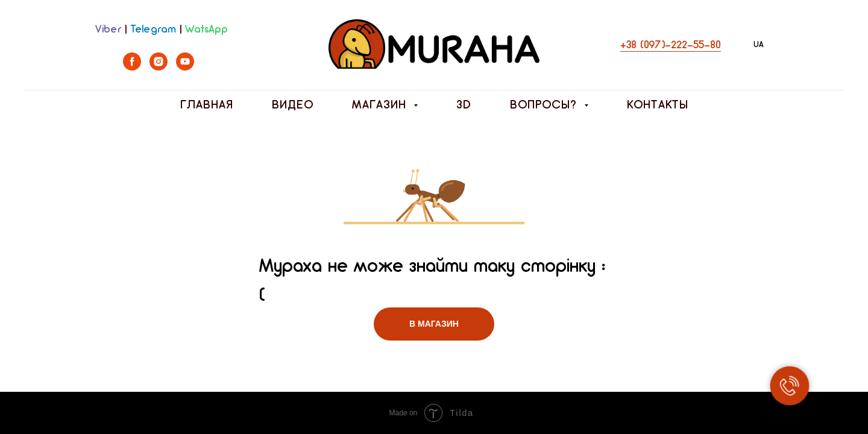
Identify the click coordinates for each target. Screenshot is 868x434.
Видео (293, 105)
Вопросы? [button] (546, 105)
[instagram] (159, 67)
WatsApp (206, 30)
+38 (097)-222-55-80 (671, 46)
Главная (207, 105)
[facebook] (132, 67)
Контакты (658, 105)
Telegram (153, 30)
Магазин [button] (381, 105)
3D (464, 105)
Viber (108, 30)
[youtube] (185, 67)
